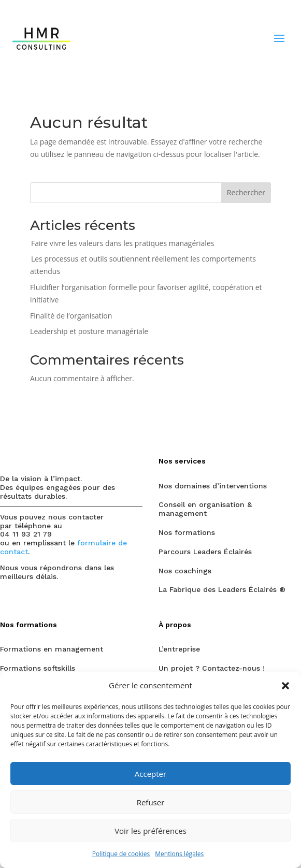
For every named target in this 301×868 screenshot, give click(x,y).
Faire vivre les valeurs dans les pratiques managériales (123, 243)
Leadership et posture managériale (89, 331)
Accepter (150, 774)
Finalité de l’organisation (71, 316)
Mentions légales (179, 854)
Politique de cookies (121, 854)
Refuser (151, 802)
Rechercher (246, 192)
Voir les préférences (150, 831)
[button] (285, 686)
